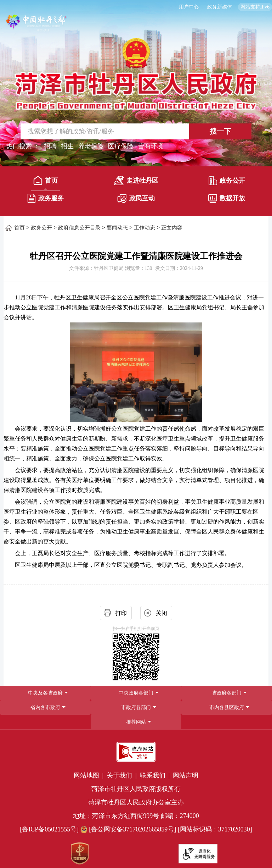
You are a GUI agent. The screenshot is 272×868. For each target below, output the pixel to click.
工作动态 (144, 228)
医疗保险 (121, 146)
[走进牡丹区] (136, 182)
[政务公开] (226, 182)
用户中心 (189, 7)
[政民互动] (136, 200)
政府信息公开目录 (79, 228)
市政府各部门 (136, 707)
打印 (121, 613)
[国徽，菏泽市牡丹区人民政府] (136, 74)
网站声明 (186, 775)
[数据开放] (226, 200)
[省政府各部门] (227, 693)
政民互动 (136, 198)
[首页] (45, 182)
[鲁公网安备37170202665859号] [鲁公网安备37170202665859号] (129, 829)
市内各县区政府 (227, 707)
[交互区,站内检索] (136, 131)
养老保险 (91, 146)
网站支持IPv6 (255, 7)
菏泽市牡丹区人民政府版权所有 (136, 789)
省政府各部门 (227, 693)
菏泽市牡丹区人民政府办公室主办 (136, 802)
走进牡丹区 (136, 181)
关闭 (161, 613)
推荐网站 (136, 722)
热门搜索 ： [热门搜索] (23, 146)
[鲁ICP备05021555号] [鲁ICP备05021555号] (49, 829)
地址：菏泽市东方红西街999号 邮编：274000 (136, 816)
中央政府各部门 (136, 693)
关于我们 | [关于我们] (122, 775)
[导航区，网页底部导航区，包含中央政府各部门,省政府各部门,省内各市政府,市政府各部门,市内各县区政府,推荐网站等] (136, 707)
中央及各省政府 (45, 693)
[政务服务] (45, 200)
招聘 (50, 146)
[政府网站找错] (136, 752)
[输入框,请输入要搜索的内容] (96, 131)
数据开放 (227, 198)
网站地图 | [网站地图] (89, 775)
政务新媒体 (220, 7)
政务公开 (227, 181)
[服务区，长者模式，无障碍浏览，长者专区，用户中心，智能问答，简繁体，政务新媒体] (136, 7)
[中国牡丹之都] (36, 25)
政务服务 (46, 198)
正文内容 (172, 228)
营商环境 (151, 146)
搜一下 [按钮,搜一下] (220, 131)
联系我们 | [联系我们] (156, 775)
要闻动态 (117, 228)
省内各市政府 (45, 707)
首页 (46, 181)
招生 (67, 146)
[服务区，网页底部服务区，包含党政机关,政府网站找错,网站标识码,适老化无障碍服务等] (136, 801)
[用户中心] (190, 7)
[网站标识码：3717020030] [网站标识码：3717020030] (215, 829)
